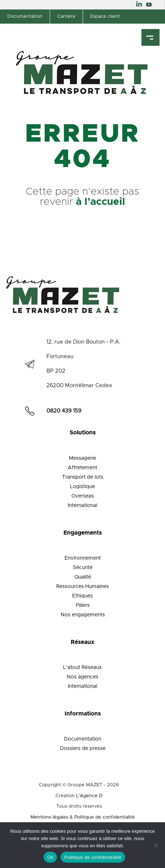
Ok (50, 857)
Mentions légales (49, 817)
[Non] (156, 845)
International (82, 506)
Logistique (82, 487)
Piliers (83, 605)
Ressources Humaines (82, 587)
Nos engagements (83, 615)
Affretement (82, 468)
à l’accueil (100, 202)
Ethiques (82, 596)
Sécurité (83, 568)
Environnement (83, 558)
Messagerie (82, 458)
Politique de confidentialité (105, 817)
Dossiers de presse (83, 749)
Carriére (66, 17)
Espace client (105, 17)
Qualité (83, 577)
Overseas (83, 496)
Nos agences (82, 677)
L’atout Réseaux (82, 668)
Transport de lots (83, 477)
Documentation (25, 17)
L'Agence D (89, 796)
